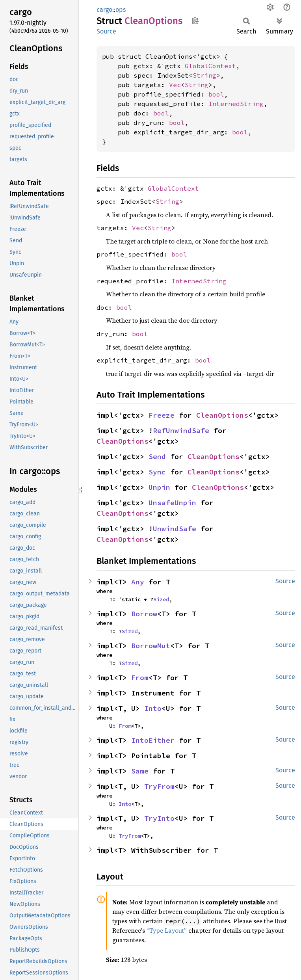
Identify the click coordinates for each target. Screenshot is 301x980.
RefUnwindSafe (181, 430)
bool (216, 94)
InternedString (236, 104)
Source (106, 31)
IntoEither (153, 740)
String (204, 75)
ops (121, 10)
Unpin (159, 487)
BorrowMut (151, 646)
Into (153, 708)
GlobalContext (210, 66)
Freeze (162, 415)
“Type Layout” (167, 930)
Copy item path (195, 20)
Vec (175, 85)
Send (157, 457)
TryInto (159, 818)
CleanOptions (222, 415)
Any (138, 582)
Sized (161, 599)
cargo (104, 10)
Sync (157, 472)
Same (140, 771)
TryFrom (159, 786)
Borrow (144, 614)
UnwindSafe (175, 529)
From (140, 678)
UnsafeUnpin (172, 503)
